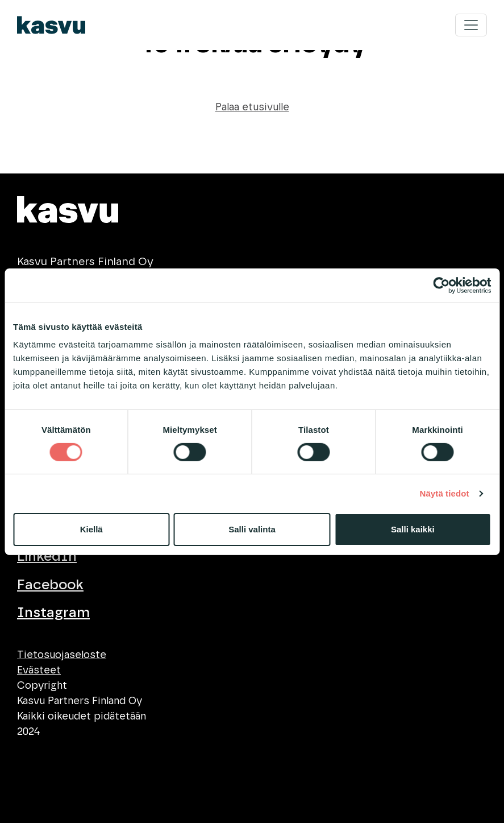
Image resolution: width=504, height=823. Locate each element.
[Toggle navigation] (471, 25)
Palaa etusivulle (252, 107)
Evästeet (39, 671)
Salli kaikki (413, 529)
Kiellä (91, 529)
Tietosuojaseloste (62, 655)
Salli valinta (252, 529)
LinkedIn (47, 557)
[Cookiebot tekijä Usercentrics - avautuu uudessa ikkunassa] (441, 285)
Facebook (50, 585)
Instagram (53, 613)
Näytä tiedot (445, 493)
